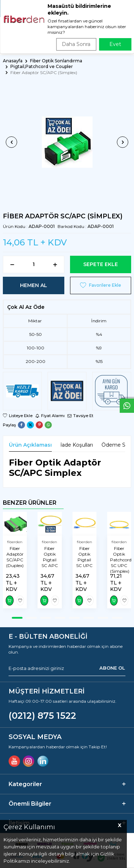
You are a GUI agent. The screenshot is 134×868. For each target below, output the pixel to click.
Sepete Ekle (101, 264)
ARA (126, 45)
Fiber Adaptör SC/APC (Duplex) (15, 557)
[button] (11, 142)
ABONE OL (112, 668)
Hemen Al (34, 285)
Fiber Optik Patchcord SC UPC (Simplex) (119, 560)
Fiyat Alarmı (50, 416)
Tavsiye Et (80, 416)
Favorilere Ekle (101, 285)
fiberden (15, 542)
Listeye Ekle (18, 416)
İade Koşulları (77, 445)
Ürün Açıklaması (30, 445)
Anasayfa (13, 61)
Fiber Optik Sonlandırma (56, 61)
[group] (67, 142)
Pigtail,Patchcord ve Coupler (42, 66)
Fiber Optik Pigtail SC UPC (84, 557)
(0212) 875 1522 (42, 716)
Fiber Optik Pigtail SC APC (50, 557)
